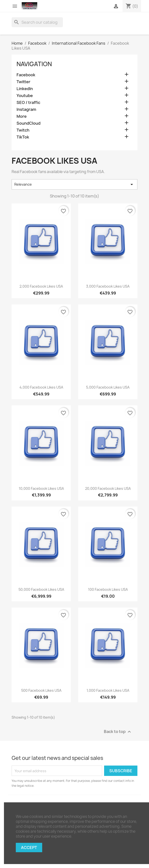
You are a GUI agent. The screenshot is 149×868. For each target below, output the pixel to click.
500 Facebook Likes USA (41, 690)
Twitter (23, 82)
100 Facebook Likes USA (108, 589)
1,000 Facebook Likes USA (108, 690)
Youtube (25, 96)
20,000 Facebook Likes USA (108, 488)
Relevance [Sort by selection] (74, 184)
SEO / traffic (28, 103)
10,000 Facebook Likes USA (41, 488)
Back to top (118, 732)
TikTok (23, 137)
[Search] (37, 22)
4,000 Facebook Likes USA (41, 387)
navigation (34, 64)
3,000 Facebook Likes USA (108, 286)
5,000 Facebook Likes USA (108, 387)
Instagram (26, 109)
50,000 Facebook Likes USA (41, 589)
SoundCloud (28, 123)
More (22, 116)
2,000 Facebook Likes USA (41, 286)
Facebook (26, 75)
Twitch (23, 130)
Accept (29, 848)
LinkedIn (25, 89)
